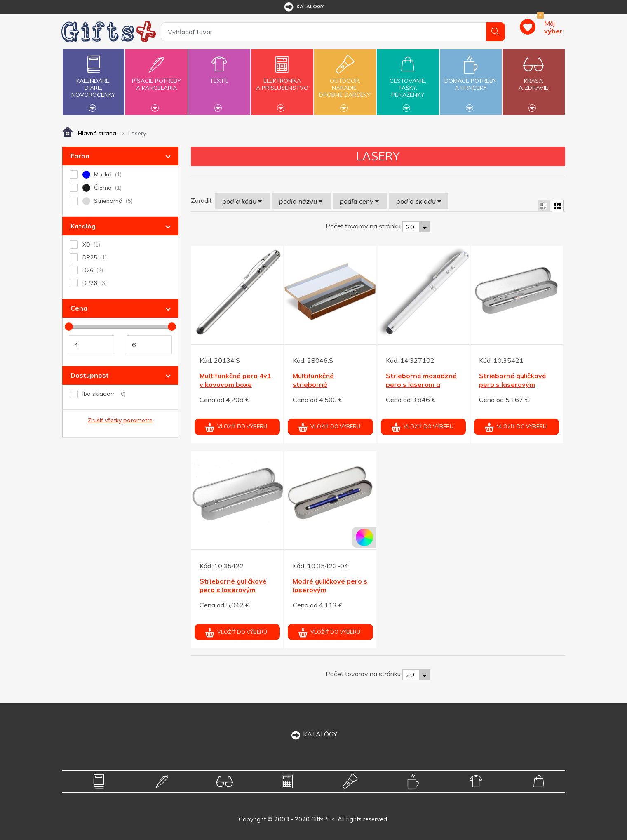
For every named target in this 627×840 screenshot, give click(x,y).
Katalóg (83, 226)
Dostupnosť (89, 375)
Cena (79, 308)
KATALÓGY (314, 734)
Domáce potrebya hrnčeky (471, 80)
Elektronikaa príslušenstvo (282, 80)
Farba (80, 156)
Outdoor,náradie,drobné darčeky (345, 81)
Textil (219, 76)
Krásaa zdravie (533, 80)
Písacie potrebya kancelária (156, 80)
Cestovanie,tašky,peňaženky (408, 81)
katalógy (304, 7)
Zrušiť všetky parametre (120, 420)
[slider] (69, 327)
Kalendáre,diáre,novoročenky (94, 81)
